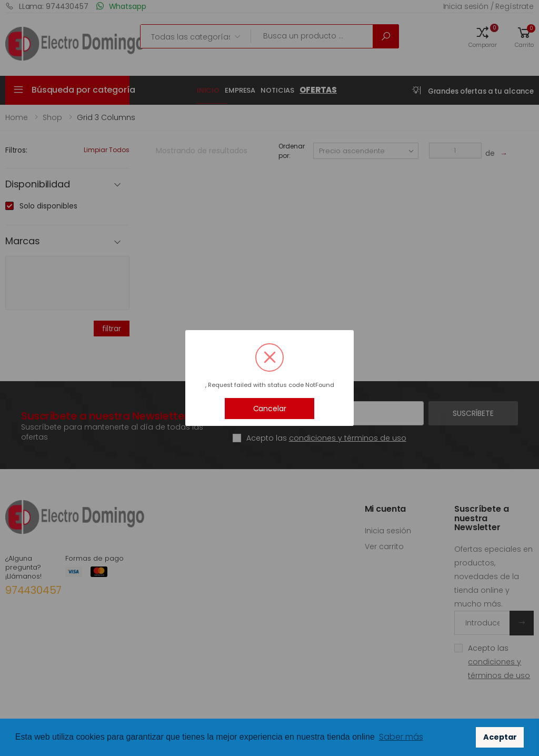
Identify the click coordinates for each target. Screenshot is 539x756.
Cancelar (270, 409)
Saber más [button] (401, 737)
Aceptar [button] (500, 737)
